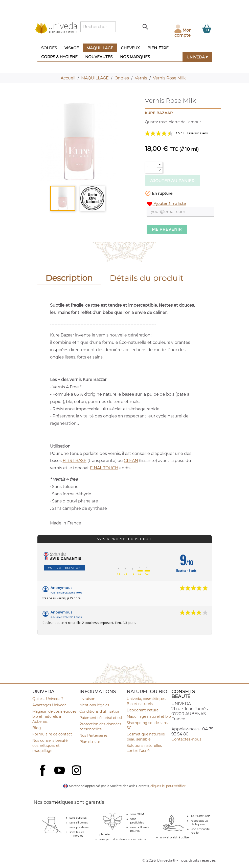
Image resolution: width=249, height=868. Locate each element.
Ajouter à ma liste (166, 204)
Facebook (43, 776)
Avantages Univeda (49, 705)
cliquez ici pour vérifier (168, 786)
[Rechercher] (98, 27)
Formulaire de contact (52, 734)
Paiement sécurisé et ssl (101, 718)
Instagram (77, 771)
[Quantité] (151, 167)
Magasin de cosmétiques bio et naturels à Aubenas (54, 716)
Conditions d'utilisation (100, 711)
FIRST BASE (75, 461)
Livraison (87, 699)
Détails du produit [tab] (147, 278)
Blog (37, 728)
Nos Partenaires (93, 735)
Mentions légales (94, 705)
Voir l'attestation (64, 568)
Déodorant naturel (143, 710)
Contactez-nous (186, 739)
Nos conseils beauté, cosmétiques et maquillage (50, 746)
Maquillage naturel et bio (149, 716)
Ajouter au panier (172, 181)
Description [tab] (69, 278)
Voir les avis (180, 133)
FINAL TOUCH (104, 468)
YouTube (60, 771)
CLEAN (131, 461)
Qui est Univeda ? (48, 699)
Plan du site (90, 742)
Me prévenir (167, 229)
